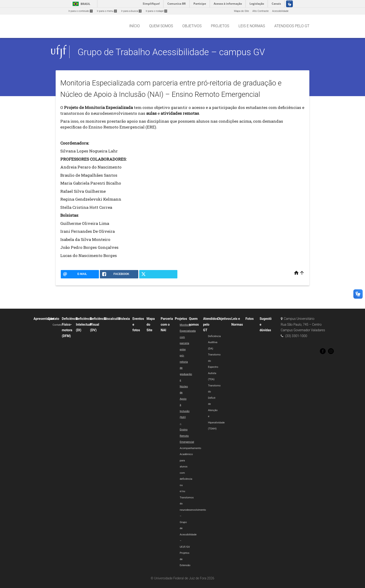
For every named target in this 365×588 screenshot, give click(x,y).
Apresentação (44, 319)
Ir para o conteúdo (81, 11)
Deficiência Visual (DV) (98, 324)
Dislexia (124, 319)
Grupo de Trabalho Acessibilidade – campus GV (171, 52)
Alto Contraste (260, 11)
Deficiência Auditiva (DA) (214, 342)
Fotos (250, 319)
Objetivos (224, 319)
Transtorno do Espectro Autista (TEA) (214, 367)
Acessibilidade (280, 11)
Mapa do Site (241, 11)
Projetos (181, 319)
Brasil (81, 4)
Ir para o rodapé (156, 11)
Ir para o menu (107, 11)
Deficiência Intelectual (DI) (84, 324)
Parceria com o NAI (167, 324)
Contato (54, 319)
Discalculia (112, 319)
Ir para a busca (131, 11)
